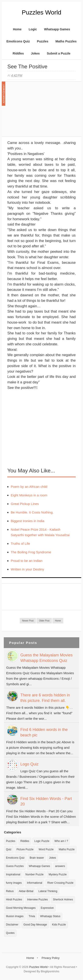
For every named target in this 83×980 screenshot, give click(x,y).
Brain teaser (37, 858)
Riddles (18, 53)
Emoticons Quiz (18, 41)
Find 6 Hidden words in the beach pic (44, 732)
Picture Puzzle (25, 849)
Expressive (47, 908)
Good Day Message (35, 925)
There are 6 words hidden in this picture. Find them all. (45, 698)
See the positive (27, 66)
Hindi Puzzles (14, 900)
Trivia (32, 916)
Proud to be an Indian (27, 561)
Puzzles (43, 41)
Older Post (44, 621)
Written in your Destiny (28, 569)
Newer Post (28, 621)
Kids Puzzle (59, 925)
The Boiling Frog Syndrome (31, 552)
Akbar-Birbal (26, 891)
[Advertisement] (41, 111)
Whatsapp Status (50, 916)
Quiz (9, 849)
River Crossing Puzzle (60, 883)
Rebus (10, 891)
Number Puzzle (35, 874)
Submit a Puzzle (59, 53)
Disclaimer (12, 925)
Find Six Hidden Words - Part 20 (46, 801)
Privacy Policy (51, 958)
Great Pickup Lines (25, 504)
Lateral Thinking (48, 891)
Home (17, 29)
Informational (34, 883)
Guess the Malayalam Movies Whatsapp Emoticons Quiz (46, 658)
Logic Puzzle (42, 841)
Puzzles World (41, 12)
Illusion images (15, 916)
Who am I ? (61, 841)
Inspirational (13, 874)
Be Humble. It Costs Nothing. (32, 512)
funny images (14, 883)
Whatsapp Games (57, 29)
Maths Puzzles (66, 41)
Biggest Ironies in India (28, 521)
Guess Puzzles (15, 866)
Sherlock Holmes (63, 900)
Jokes (35, 53)
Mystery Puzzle (58, 874)
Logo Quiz (29, 764)
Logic (33, 29)
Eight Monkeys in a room (29, 495)
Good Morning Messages (21, 908)
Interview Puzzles (38, 900)
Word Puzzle (46, 849)
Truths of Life (20, 544)
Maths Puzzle (67, 849)
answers (60, 866)
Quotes (10, 933)
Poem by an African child (29, 487)
